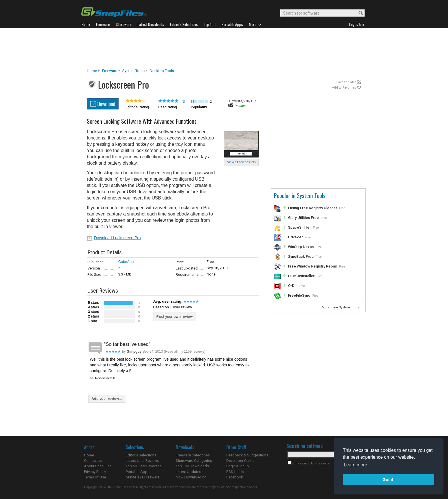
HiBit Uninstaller (301, 276)
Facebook (235, 477)
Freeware (110, 71)
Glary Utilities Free (303, 218)
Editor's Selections (141, 455)
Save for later (346, 82)
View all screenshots (241, 162)
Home (92, 71)
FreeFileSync (299, 295)
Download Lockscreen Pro (117, 238)
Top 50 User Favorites (144, 466)
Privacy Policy (95, 472)
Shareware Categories (194, 461)
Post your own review (175, 317)
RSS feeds (235, 472)
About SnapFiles (98, 466)
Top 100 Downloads (192, 466)
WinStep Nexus (301, 247)
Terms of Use (95, 477)
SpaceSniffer (299, 227)
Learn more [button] (355, 465)
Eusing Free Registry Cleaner (313, 208)
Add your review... (107, 399)
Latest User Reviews (142, 461)
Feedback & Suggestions (247, 455)
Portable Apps (138, 472)
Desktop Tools (162, 71)
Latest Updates (188, 472)
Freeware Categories (193, 455)
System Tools (133, 71)
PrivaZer (295, 237)
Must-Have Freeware (143, 477)
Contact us (93, 461)
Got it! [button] (389, 480)
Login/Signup (238, 466)
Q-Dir (292, 286)
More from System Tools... (342, 307)
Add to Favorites (344, 88)
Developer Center (240, 461)
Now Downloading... (192, 477)
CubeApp (126, 262)
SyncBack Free (301, 257)
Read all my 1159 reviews (184, 352)
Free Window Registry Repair (313, 266)
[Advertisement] (224, 48)
